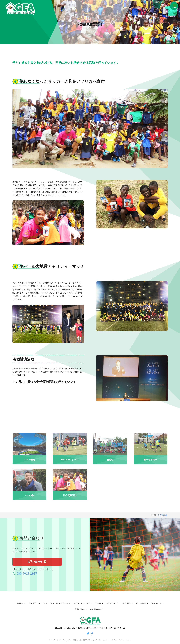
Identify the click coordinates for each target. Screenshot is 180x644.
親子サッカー (112, 603)
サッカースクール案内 (82, 603)
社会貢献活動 (141, 603)
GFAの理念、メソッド (37, 603)
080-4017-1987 (27, 577)
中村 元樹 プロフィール (60, 603)
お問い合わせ (157, 603)
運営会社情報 (80, 609)
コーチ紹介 (126, 603)
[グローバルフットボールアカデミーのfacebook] (92, 634)
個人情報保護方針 (97, 609)
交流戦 (98, 603)
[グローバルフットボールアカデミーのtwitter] (88, 634)
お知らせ (20, 603)
